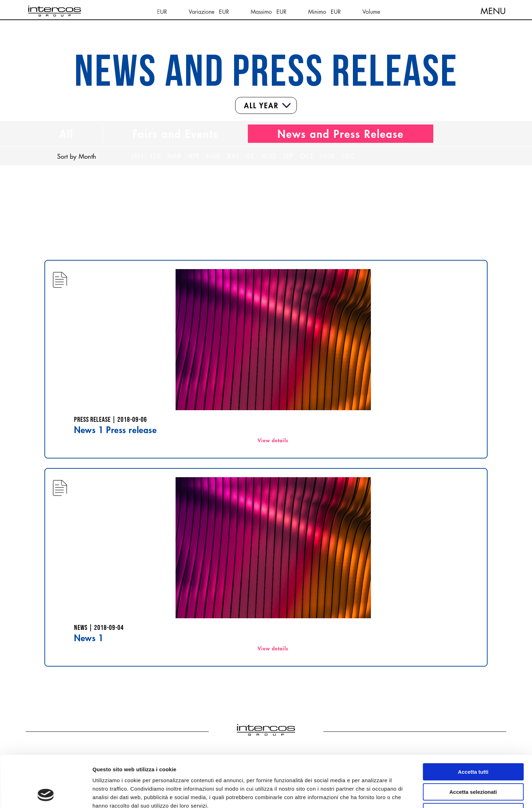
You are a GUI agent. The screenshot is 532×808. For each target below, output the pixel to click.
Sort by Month (77, 156)
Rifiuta (473, 763)
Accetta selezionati (473, 744)
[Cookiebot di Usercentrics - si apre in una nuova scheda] (46, 794)
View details (273, 440)
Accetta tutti (473, 724)
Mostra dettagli (371, 794)
